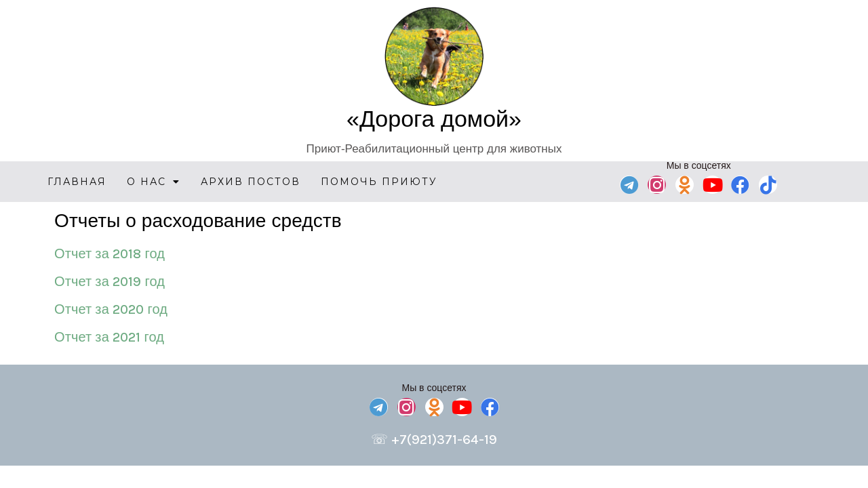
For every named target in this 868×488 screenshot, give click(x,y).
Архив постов (251, 182)
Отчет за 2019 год (110, 282)
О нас (154, 182)
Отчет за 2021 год (109, 337)
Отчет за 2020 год (111, 309)
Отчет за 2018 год (110, 254)
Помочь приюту (379, 182)
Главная (77, 182)
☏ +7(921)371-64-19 (434, 440)
